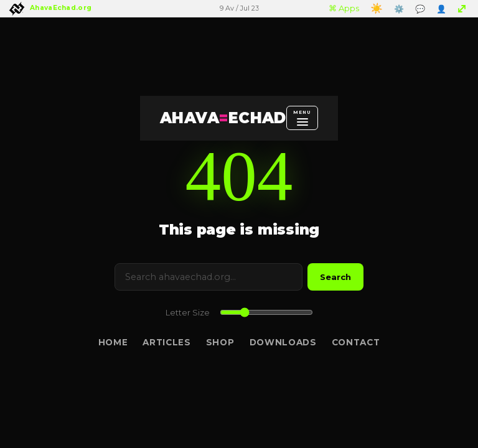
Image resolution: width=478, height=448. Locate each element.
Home (113, 342)
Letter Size (188, 313)
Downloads (283, 342)
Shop (220, 342)
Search (335, 277)
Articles (166, 342)
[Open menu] (302, 118)
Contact (356, 342)
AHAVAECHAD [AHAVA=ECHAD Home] (223, 118)
